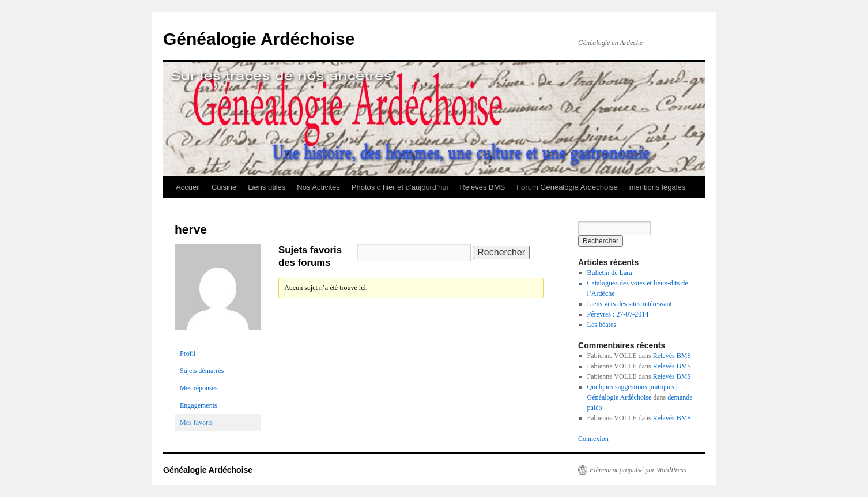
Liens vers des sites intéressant (630, 304)
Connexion (593, 439)
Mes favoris (196, 423)
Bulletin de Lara (610, 273)
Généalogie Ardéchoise (259, 39)
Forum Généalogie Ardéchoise (567, 187)
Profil (188, 353)
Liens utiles (267, 187)
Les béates (602, 325)
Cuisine (224, 187)
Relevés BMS (482, 187)
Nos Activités (318, 187)
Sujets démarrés (202, 371)
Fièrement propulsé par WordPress (638, 470)
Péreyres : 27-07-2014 (618, 314)
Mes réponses (199, 388)
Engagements (199, 405)
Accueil (188, 187)
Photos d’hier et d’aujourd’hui (400, 187)
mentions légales (658, 187)
